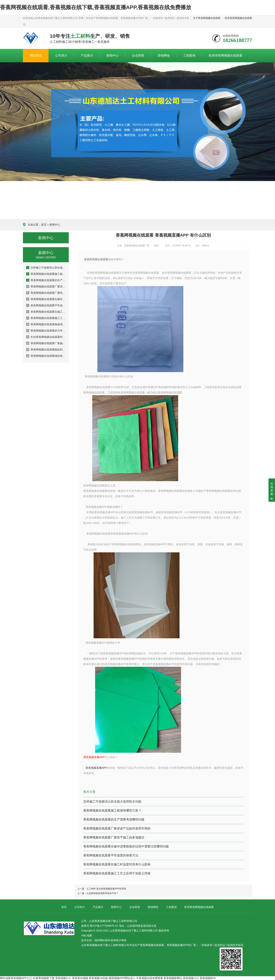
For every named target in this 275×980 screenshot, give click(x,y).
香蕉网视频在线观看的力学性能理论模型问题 (46, 331)
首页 (44, 225)
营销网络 (164, 55)
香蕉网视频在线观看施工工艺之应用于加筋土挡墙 (46, 318)
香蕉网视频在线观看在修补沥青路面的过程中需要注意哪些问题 (46, 299)
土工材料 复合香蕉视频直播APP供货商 (106, 889)
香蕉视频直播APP (96, 768)
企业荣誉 (138, 55)
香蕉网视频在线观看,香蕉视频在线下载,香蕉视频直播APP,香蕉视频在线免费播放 (96, 7)
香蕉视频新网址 (173, 978)
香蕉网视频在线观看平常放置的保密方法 (46, 305)
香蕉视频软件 (208, 978)
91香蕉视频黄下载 (44, 978)
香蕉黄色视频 (80, 978)
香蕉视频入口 (191, 978)
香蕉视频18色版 (98, 978)
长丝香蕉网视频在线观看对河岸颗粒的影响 (46, 337)
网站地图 (5, 978)
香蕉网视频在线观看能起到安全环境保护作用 (46, 350)
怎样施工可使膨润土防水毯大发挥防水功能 (46, 268)
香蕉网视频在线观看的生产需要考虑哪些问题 (46, 280)
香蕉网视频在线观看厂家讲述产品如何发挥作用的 (46, 286)
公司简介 (61, 55)
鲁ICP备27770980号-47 (104, 926)
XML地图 (87, 935)
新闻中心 (112, 55)
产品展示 (87, 55)
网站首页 (36, 55)
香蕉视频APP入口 (21, 978)
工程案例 (189, 55)
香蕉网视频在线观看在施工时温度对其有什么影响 (46, 312)
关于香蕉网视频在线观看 (207, 18)
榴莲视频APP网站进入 (122, 978)
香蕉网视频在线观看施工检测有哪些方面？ (112, 810)
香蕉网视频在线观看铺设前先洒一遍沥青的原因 (46, 356)
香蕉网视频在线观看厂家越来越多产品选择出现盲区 (46, 343)
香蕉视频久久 (63, 978)
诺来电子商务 (119, 940)
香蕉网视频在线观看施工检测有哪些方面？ (46, 274)
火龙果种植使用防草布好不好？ (103, 893)
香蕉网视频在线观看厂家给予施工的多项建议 (46, 293)
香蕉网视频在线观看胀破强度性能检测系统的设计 (46, 324)
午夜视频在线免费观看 (150, 978)
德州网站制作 (103, 940)
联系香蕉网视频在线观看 (238, 18)
